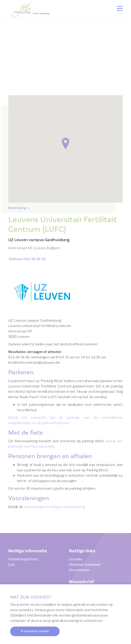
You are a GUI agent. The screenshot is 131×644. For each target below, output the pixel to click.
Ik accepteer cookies (35, 631)
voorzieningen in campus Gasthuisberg (54, 507)
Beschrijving (17, 208)
